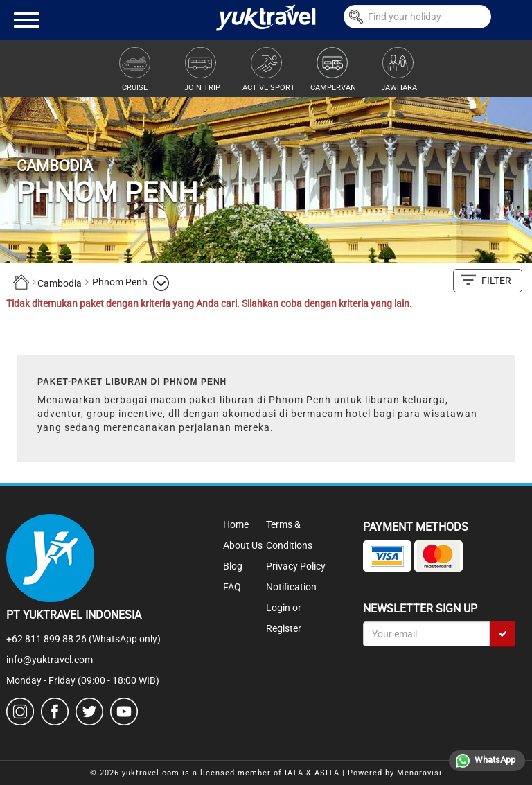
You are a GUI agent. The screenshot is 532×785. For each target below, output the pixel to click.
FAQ (232, 587)
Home (236, 524)
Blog (233, 566)
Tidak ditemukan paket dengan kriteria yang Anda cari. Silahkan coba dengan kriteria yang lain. (209, 303)
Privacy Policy (296, 566)
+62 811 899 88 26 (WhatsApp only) (83, 639)
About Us (243, 545)
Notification (291, 587)
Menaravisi (419, 773)
